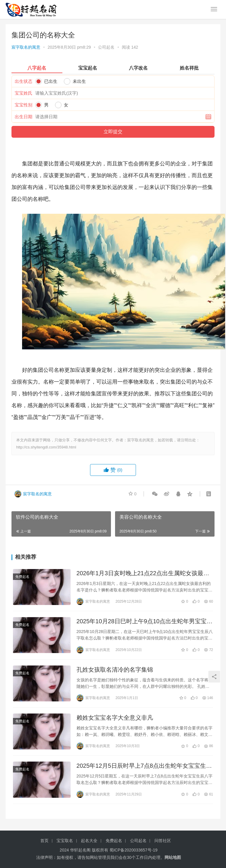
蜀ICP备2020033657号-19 (133, 850)
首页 (44, 841)
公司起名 (106, 47)
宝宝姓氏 (24, 93)
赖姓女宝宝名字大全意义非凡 (115, 718)
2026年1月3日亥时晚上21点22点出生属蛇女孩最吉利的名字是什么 (143, 574)
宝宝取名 (65, 841)
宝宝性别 (24, 105)
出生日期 (24, 117)
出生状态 (24, 81)
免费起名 (22, 577)
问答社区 (163, 841)
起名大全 (89, 841)
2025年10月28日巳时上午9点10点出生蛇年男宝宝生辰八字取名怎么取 (144, 622)
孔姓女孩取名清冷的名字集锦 (115, 670)
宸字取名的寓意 (26, 47)
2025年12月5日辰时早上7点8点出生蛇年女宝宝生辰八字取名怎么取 (144, 766)
